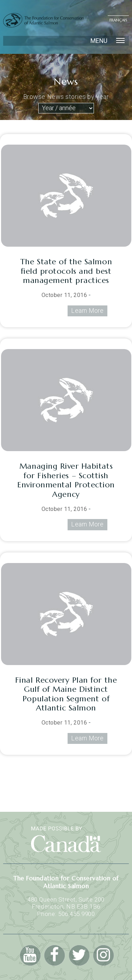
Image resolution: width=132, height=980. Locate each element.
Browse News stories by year (66, 97)
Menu (108, 41)
